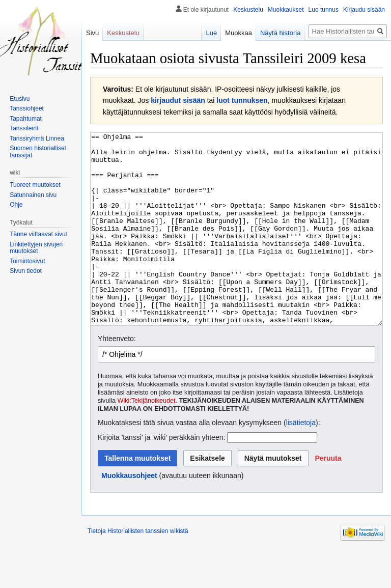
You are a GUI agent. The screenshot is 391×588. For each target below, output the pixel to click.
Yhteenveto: (117, 377)
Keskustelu (248, 10)
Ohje (16, 205)
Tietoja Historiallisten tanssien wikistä (138, 569)
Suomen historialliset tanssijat (38, 152)
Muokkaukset (286, 10)
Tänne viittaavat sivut (38, 234)
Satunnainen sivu (33, 195)
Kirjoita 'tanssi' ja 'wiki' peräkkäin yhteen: (161, 475)
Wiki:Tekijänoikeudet (147, 439)
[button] (328, 496)
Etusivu (20, 99)
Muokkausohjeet (129, 514)
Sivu (92, 33)
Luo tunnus (324, 10)
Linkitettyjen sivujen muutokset (36, 248)
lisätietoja (301, 461)
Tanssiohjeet (27, 108)
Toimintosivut (27, 261)
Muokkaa (239, 33)
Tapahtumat (26, 119)
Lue (211, 33)
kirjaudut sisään (178, 100)
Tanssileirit (24, 128)
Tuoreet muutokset (35, 185)
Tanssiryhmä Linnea (37, 138)
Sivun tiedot (26, 271)
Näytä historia (280, 33)
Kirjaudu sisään (364, 10)
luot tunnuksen (242, 100)
